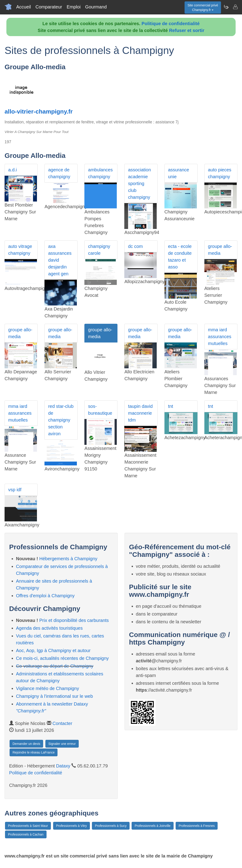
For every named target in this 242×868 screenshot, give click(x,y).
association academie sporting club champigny (139, 183)
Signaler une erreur (62, 744)
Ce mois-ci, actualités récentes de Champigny (62, 658)
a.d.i (13, 170)
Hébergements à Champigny (68, 559)
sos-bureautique (100, 410)
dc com (135, 246)
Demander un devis (26, 744)
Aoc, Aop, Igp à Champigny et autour (53, 650)
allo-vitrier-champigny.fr (39, 111)
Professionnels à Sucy (111, 826)
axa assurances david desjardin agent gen (60, 260)
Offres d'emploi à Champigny (45, 596)
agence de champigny (59, 173)
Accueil (23, 7)
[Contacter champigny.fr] (235, 7)
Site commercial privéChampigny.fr (203, 8)
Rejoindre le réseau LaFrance (34, 752)
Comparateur (49, 7)
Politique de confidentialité (171, 24)
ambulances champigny (100, 173)
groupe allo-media (220, 250)
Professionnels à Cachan (26, 834)
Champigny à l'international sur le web (54, 696)
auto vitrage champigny (20, 250)
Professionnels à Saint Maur (28, 826)
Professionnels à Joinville (152, 826)
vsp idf (15, 490)
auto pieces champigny (220, 173)
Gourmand (96, 7)
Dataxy (63, 766)
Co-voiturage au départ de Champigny (55, 666)
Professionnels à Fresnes (197, 826)
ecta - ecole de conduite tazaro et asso (180, 257)
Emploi (74, 7)
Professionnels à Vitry (72, 826)
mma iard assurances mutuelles (220, 337)
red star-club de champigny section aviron (61, 420)
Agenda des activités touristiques (49, 628)
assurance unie (179, 173)
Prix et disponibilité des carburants (74, 620)
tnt (171, 406)
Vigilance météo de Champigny (47, 688)
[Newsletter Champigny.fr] (226, 7)
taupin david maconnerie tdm (140, 413)
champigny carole (99, 250)
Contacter (62, 723)
